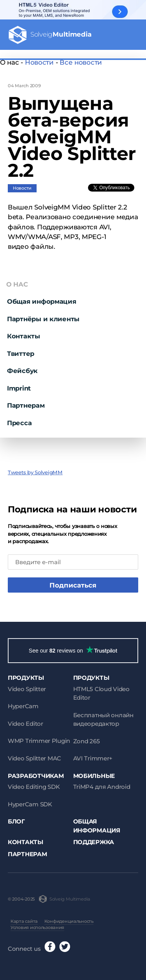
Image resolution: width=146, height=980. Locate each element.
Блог (16, 821)
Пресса (19, 423)
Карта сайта (24, 921)
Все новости (81, 62)
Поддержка (94, 842)
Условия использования (37, 927)
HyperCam (23, 706)
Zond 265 (87, 741)
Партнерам (26, 405)
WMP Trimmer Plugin (39, 741)
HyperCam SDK (30, 804)
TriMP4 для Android (102, 787)
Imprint (19, 388)
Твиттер (21, 354)
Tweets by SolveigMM (35, 472)
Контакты (24, 336)
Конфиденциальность (69, 921)
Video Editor (26, 724)
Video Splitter (27, 689)
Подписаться (73, 585)
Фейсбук (22, 371)
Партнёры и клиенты (43, 319)
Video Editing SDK (34, 787)
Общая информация (42, 301)
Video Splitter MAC (34, 758)
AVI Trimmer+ (93, 758)
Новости (39, 62)
